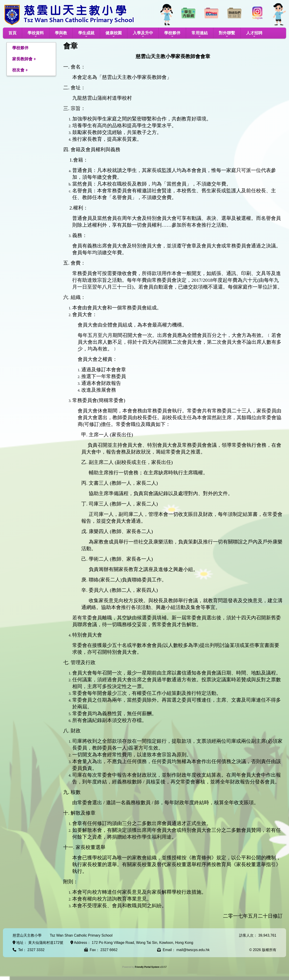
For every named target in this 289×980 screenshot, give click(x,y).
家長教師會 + (24, 59)
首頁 (12, 33)
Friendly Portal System (147, 967)
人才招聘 (254, 34)
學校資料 (36, 34)
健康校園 (114, 34)
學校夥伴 (172, 34)
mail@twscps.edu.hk (193, 950)
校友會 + (20, 70)
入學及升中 (143, 34)
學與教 (61, 34)
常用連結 (200, 34)
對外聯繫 (227, 34)
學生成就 (86, 34)
